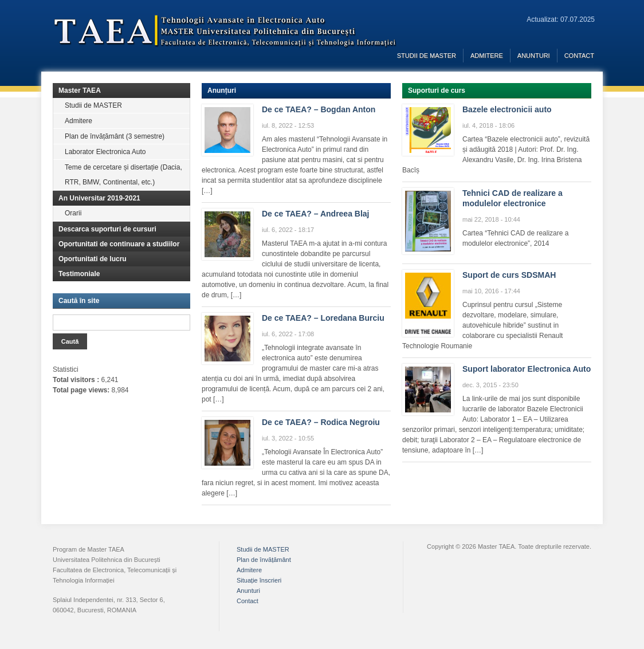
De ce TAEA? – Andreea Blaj (316, 214)
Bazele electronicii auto (507, 109)
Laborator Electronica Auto (105, 152)
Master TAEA (80, 91)
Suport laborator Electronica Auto (527, 369)
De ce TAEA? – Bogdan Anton (319, 109)
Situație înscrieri (259, 580)
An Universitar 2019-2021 (99, 198)
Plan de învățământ (264, 560)
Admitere (487, 56)
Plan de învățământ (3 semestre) (115, 136)
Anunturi (534, 56)
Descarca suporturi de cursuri (107, 229)
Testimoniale (79, 274)
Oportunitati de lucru (93, 259)
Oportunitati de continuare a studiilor (119, 244)
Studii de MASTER (427, 56)
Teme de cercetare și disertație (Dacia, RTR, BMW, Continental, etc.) (123, 175)
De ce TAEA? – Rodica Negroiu (321, 422)
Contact (579, 56)
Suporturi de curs (437, 91)
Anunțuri (222, 91)
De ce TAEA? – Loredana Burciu (323, 318)
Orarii (73, 213)
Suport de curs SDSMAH (509, 275)
